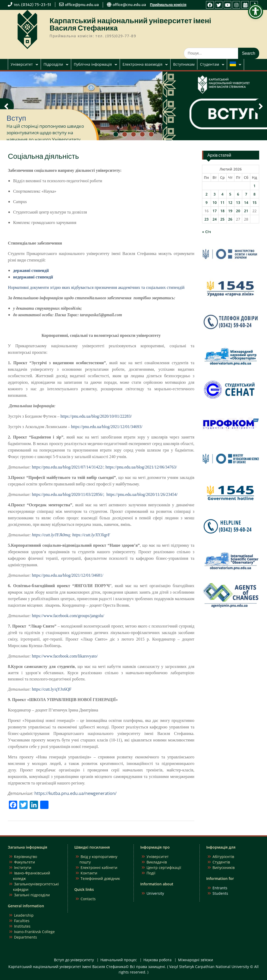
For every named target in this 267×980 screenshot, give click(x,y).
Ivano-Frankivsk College (34, 932)
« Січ (207, 232)
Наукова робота (157, 960)
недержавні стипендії (33, 277)
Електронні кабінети (99, 868)
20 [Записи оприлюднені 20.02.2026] (238, 211)
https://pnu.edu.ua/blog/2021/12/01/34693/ (107, 427)
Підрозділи (53, 64)
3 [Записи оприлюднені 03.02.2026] (215, 194)
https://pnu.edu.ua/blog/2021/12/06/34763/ (141, 467)
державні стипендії (31, 270)
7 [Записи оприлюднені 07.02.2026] (246, 194)
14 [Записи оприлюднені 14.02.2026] (246, 202)
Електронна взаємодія (142, 64)
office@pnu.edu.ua (82, 5)
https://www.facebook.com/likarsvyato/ (65, 656)
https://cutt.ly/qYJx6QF (52, 689)
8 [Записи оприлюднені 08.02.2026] (254, 194)
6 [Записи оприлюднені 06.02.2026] (238, 194)
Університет (22, 64)
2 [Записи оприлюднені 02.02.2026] (207, 194)
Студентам (210, 64)
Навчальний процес (119, 960)
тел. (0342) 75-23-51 (32, 5)
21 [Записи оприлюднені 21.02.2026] (246, 211)
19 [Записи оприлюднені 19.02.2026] (230, 211)
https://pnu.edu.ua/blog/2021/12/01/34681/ (68, 575)
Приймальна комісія (168, 5)
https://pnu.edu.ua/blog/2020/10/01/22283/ (96, 416)
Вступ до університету (74, 960)
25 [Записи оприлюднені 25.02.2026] (222, 219)
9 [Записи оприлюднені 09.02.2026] (207, 202)
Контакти (89, 873)
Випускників (224, 868)
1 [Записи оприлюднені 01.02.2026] (254, 186)
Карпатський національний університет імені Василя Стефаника (130, 24)
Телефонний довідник (100, 878)
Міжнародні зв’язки (196, 960)
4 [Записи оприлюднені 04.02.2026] (222, 194)
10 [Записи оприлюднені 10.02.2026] (215, 202)
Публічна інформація (93, 64)
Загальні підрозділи (32, 895)
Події (151, 873)
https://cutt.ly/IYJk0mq (51, 535)
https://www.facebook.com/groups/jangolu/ (68, 616)
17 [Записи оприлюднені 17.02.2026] (215, 211)
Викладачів (157, 862)
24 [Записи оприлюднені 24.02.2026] (215, 219)
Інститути (23, 868)
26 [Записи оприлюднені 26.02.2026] (230, 219)
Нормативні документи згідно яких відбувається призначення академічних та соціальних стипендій (96, 287)
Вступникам (184, 64)
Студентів (221, 862)
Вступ (16, 118)
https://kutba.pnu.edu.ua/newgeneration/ (75, 793)
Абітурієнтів (223, 857)
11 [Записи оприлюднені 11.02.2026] (222, 202)
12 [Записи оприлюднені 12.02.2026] (230, 202)
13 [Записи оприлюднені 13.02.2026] (238, 202)
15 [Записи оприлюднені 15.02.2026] (254, 202)
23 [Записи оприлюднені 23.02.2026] (207, 219)
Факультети (25, 862)
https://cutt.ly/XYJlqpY (91, 535)
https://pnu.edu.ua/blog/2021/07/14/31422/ (68, 467)
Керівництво (26, 857)
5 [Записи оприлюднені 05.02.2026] (230, 194)
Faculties (22, 921)
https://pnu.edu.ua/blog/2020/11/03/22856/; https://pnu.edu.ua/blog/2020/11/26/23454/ (105, 494)
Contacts (88, 899)
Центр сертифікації (164, 868)
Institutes (22, 926)
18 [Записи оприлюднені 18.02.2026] (222, 211)
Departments (26, 937)
